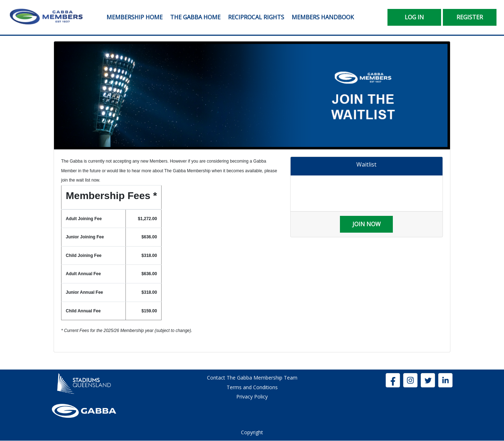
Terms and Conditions (252, 387)
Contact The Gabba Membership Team (252, 378)
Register (470, 17)
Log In (414, 17)
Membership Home (135, 17)
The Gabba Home (195, 17)
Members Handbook (323, 17)
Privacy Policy (252, 397)
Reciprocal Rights (256, 17)
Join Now (367, 224)
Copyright (252, 432)
